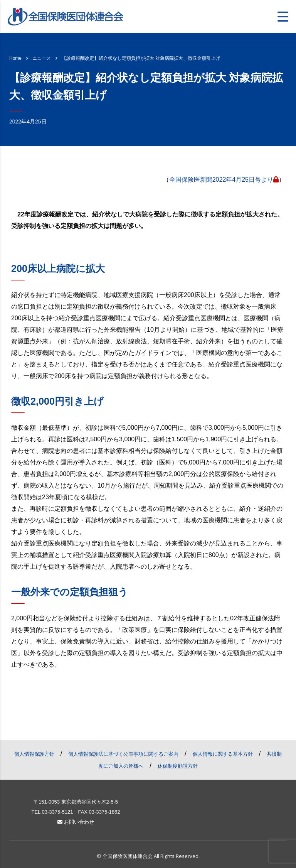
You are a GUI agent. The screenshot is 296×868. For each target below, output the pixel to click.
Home (15, 58)
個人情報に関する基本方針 (223, 754)
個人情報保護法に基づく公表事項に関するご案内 (123, 754)
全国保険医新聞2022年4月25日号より (224, 180)
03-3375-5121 (57, 812)
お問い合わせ (76, 822)
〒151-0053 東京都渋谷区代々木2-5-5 (76, 802)
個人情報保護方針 (34, 754)
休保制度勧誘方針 (178, 766)
